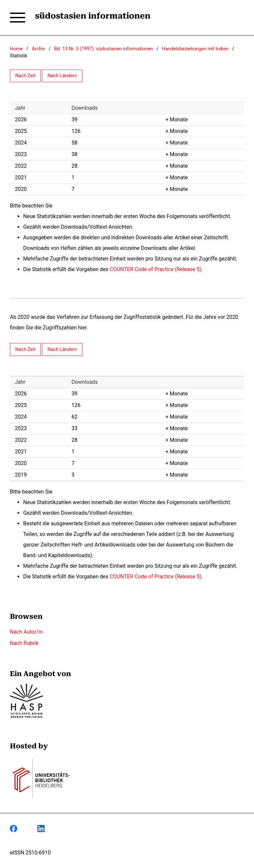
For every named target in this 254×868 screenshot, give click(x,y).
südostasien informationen (93, 16)
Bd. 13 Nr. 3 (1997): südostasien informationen (104, 49)
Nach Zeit (25, 76)
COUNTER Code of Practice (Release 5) (156, 269)
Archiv (38, 49)
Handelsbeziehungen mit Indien (195, 49)
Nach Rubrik (24, 643)
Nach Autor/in (26, 632)
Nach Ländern (62, 76)
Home (16, 49)
